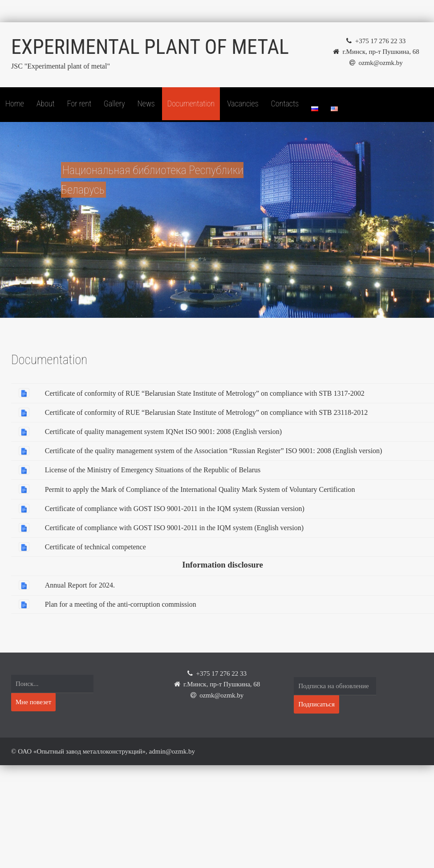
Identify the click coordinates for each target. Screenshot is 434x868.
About (46, 103)
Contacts (285, 103)
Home (15, 103)
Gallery (114, 103)
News (146, 103)
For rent (79, 103)
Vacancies (243, 103)
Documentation (191, 103)
